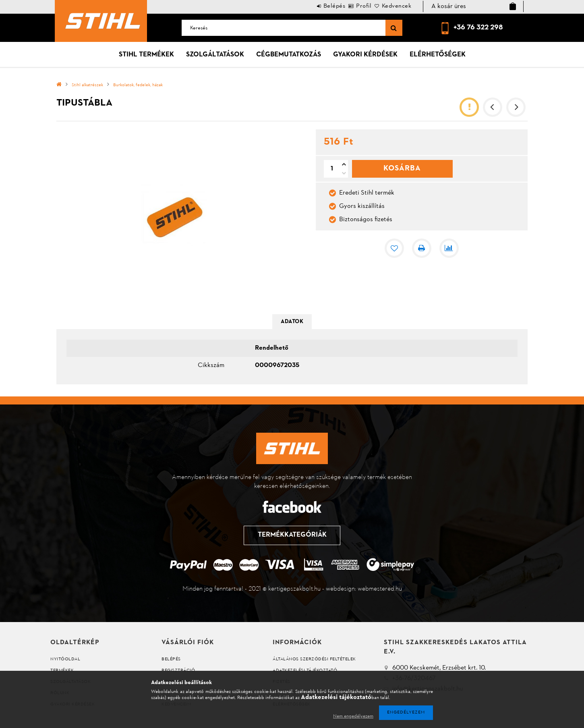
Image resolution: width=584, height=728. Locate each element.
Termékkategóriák (292, 535)
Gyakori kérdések (365, 55)
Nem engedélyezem (353, 716)
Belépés (312, 6)
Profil (350, 6)
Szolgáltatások (215, 55)
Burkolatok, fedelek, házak (138, 85)
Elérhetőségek (438, 55)
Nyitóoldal (65, 659)
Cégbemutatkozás (289, 55)
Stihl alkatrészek (87, 85)
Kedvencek (392, 6)
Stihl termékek (146, 55)
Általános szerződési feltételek (314, 659)
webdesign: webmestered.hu (364, 589)
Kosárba (402, 168)
